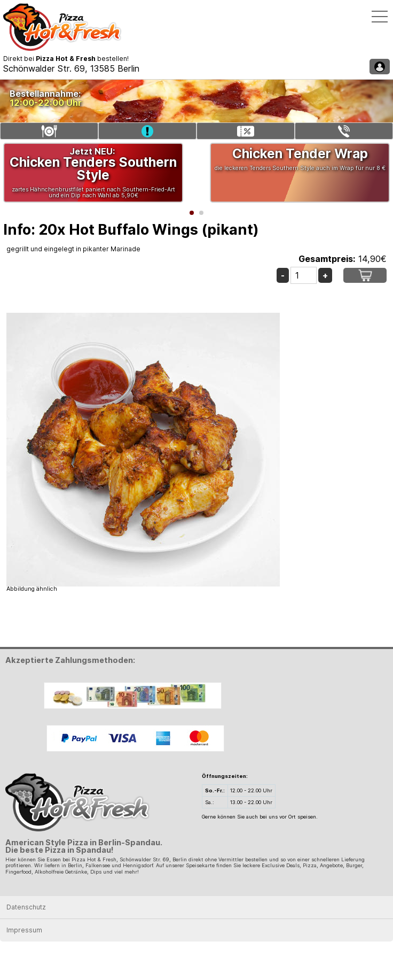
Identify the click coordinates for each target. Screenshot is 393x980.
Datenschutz (26, 907)
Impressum (24, 930)
